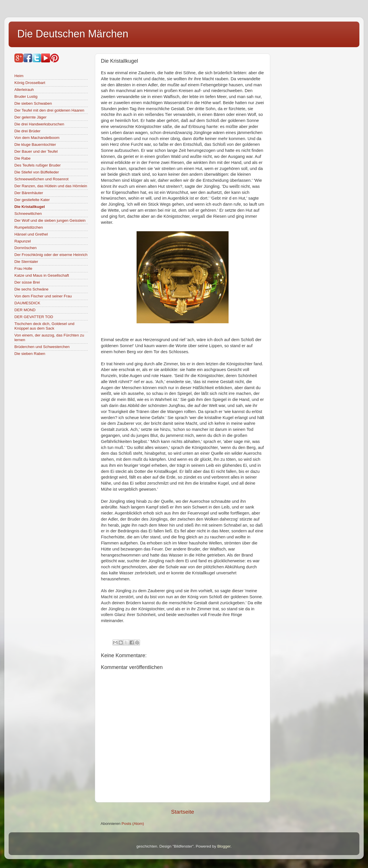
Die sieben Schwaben (33, 103)
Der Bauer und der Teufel (36, 151)
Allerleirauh (24, 90)
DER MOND (25, 310)
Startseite (183, 812)
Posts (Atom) (133, 824)
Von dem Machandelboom (37, 138)
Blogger (224, 846)
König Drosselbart (30, 83)
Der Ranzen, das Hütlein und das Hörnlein (51, 186)
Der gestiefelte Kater (32, 200)
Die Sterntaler (26, 262)
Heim (19, 76)
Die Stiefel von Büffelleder (37, 172)
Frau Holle (23, 268)
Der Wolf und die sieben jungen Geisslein (50, 220)
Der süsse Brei (27, 282)
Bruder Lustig (26, 96)
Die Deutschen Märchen (73, 34)
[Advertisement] (321, 140)
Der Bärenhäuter (29, 193)
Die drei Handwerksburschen (39, 124)
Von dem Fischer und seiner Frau (43, 296)
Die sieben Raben (30, 354)
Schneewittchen (28, 214)
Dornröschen (25, 248)
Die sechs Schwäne (31, 289)
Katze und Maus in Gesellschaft (42, 275)
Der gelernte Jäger (30, 117)
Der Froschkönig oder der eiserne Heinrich (51, 255)
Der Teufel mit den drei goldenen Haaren (49, 110)
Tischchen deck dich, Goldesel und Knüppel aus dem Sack (44, 326)
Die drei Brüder (27, 131)
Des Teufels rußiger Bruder (38, 165)
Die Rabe (22, 158)
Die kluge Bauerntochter (35, 145)
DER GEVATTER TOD (34, 317)
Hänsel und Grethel (31, 234)
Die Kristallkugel (30, 207)
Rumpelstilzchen (29, 227)
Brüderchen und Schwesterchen (42, 347)
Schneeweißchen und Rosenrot (41, 179)
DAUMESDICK (27, 303)
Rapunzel (23, 241)
